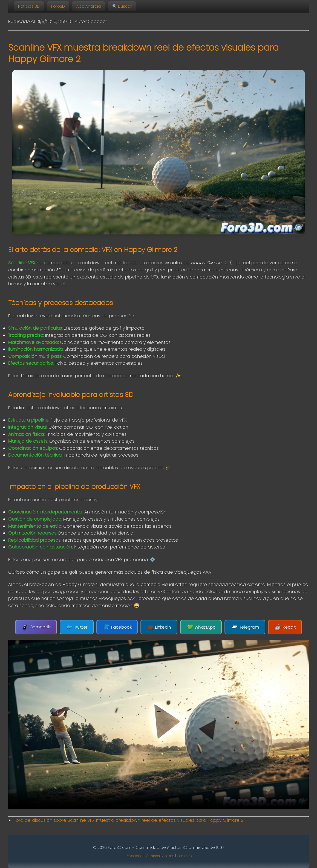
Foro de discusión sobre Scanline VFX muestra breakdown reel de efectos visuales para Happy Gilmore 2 (129, 820)
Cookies (168, 856)
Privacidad (134, 856)
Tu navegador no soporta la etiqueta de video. (158, 724)
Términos (152, 856)
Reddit (283, 627)
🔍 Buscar (122, 6)
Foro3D (58, 6)
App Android (89, 6)
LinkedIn (159, 627)
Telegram (244, 627)
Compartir (38, 627)
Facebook (118, 627)
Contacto (184, 856)
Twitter (78, 627)
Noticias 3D (29, 6)
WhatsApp (201, 627)
